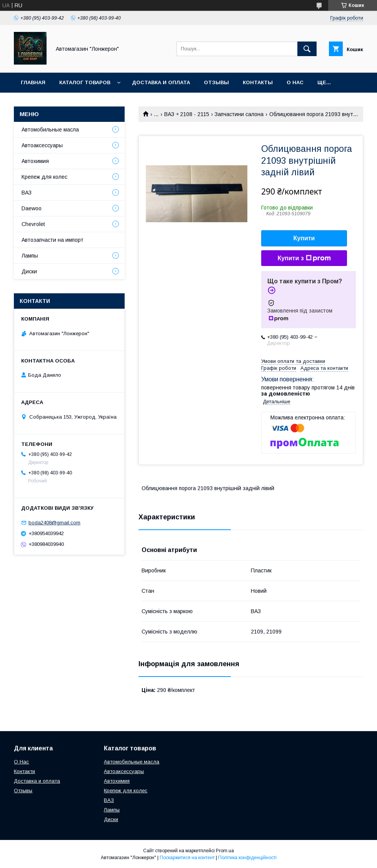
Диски (29, 271)
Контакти (24, 771)
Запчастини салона (239, 114)
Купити (304, 238)
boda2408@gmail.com (54, 523)
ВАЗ (27, 193)
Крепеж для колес (44, 177)
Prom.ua (225, 851)
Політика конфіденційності (247, 858)
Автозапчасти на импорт (53, 240)
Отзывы (216, 82)
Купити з (304, 258)
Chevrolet (33, 224)
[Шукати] (307, 49)
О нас (295, 82)
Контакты (258, 82)
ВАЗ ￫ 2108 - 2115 (187, 114)
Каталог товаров (85, 82)
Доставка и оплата (161, 82)
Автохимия (35, 161)
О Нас (21, 762)
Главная (33, 82)
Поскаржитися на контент (187, 858)
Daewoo (32, 208)
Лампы (30, 256)
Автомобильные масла (50, 130)
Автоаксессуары (42, 145)
